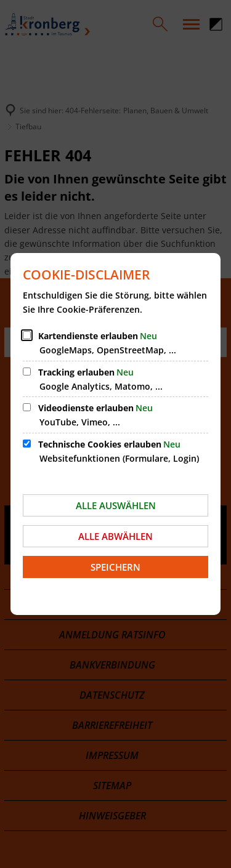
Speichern (115, 567)
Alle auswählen (116, 505)
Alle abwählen (115, 536)
